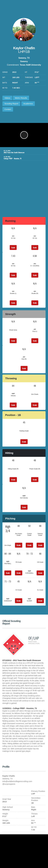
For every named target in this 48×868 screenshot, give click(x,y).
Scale (13, 248)
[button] (24, 135)
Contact (8, 109)
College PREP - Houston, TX (22, 158)
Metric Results (21, 98)
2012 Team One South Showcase (22, 152)
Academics (28, 104)
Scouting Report (11, 104)
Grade (35, 405)
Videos (7, 98)
